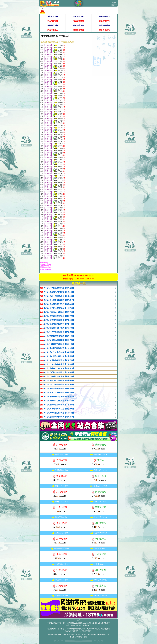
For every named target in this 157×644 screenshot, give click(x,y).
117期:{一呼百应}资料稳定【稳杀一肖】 (59, 344)
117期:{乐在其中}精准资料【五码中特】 (59, 328)
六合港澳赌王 (53, 30)
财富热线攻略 (78, 25)
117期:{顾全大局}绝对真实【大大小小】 (59, 417)
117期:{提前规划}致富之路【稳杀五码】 (59, 409)
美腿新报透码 (104, 25)
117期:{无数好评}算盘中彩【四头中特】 (59, 401)
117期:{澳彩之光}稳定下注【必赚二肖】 (59, 292)
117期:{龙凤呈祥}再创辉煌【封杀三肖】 (59, 340)
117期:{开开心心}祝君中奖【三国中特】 (59, 364)
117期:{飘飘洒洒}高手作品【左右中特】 (59, 413)
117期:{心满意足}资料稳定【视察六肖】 (59, 312)
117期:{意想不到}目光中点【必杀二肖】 (59, 296)
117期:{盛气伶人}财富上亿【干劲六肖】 (59, 308)
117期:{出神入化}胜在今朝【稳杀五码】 (59, 393)
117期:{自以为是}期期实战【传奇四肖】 (59, 385)
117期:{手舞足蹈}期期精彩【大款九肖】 (59, 348)
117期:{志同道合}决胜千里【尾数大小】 (59, 397)
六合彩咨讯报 (104, 30)
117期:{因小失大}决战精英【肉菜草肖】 (59, 352)
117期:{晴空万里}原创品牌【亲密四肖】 (59, 380)
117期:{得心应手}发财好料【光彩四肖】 (59, 356)
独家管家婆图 (78, 30)
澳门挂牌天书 (53, 17)
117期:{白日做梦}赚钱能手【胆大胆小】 (59, 300)
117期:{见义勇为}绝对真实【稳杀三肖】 (59, 304)
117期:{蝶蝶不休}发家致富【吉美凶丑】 (59, 368)
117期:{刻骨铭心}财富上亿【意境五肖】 (59, 360)
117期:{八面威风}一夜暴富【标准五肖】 (59, 376)
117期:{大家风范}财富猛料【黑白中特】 (59, 336)
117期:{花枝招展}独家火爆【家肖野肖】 (59, 288)
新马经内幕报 (104, 17)
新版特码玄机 (53, 25)
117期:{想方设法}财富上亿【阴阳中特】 (59, 316)
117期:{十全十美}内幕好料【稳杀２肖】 (59, 389)
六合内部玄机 (53, 21)
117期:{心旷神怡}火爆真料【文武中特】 (59, 372)
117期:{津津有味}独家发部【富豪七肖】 (59, 324)
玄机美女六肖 (78, 17)
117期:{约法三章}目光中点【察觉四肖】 (59, 332)
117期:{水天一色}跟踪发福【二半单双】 (59, 405)
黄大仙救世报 (78, 21)
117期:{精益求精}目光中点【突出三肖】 (59, 320)
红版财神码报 (104, 21)
